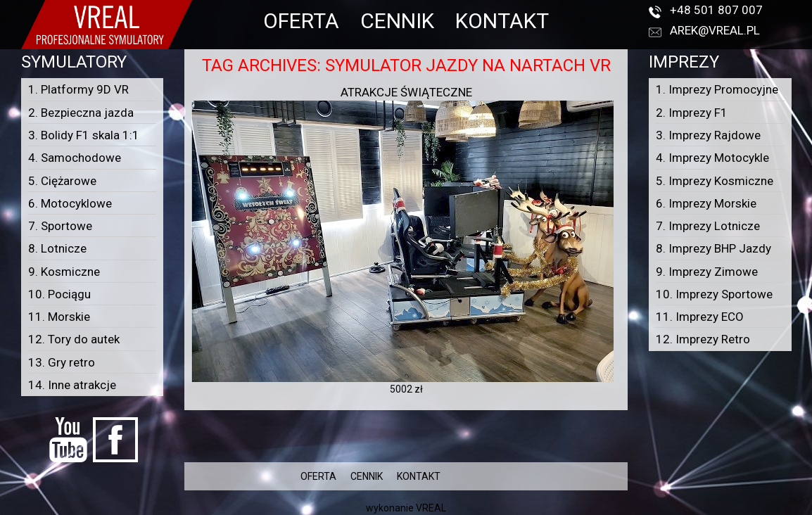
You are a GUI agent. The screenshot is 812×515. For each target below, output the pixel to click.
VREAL (431, 508)
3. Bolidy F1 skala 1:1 (84, 135)
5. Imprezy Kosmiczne (715, 181)
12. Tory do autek (74, 339)
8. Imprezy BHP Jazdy (713, 248)
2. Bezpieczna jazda (81, 113)
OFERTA (301, 21)
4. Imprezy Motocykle (712, 158)
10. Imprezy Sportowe (714, 294)
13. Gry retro (62, 362)
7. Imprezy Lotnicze (708, 226)
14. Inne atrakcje (72, 385)
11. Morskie (59, 317)
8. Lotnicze (57, 248)
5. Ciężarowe (62, 181)
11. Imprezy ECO (700, 317)
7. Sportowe (60, 226)
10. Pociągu (59, 294)
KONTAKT (502, 21)
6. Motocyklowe (70, 203)
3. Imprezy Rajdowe (708, 135)
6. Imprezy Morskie (706, 203)
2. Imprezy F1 (692, 113)
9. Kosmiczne (64, 272)
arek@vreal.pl (715, 30)
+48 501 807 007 (716, 10)
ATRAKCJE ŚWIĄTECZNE (406, 92)
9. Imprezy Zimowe (707, 272)
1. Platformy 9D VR (78, 89)
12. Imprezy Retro (703, 339)
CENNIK (397, 21)
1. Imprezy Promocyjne (717, 89)
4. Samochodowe (75, 158)
